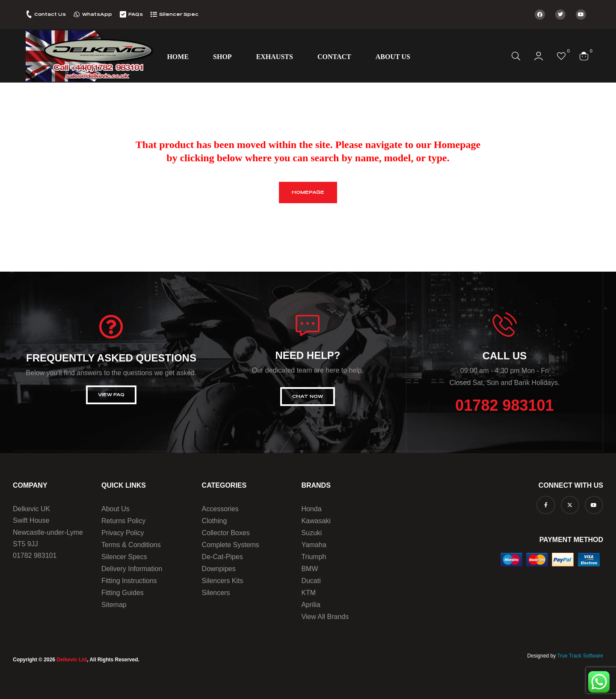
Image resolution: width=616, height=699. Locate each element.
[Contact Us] (29, 14)
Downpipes (219, 569)
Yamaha (314, 545)
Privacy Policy (123, 533)
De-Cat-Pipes (222, 557)
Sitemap (114, 605)
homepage (308, 192)
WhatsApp (97, 14)
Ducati (311, 581)
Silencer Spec (179, 14)
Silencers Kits (223, 581)
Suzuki (311, 533)
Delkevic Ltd (72, 660)
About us (115, 509)
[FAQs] (123, 14)
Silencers (216, 593)
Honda (311, 509)
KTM (308, 593)
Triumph (314, 557)
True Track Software (580, 656)
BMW (309, 569)
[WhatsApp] (77, 14)
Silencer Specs (124, 557)
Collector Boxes (226, 533)
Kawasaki (316, 521)
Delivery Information (132, 569)
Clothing (215, 521)
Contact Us (50, 14)
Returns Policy (123, 521)
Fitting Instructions (129, 581)
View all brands (325, 617)
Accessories (220, 509)
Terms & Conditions (131, 545)
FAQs (136, 14)
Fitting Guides (123, 593)
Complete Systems (231, 545)
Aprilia (311, 605)
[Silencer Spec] (154, 14)
